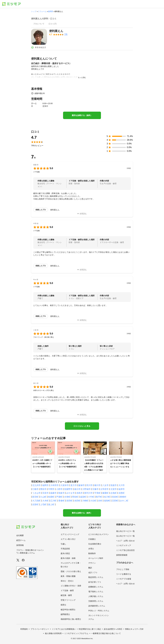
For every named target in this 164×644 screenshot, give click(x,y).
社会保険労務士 (95, 544)
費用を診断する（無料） (82, 115)
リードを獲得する (124, 574)
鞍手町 (99, 497)
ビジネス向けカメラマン (99, 534)
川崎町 (85, 501)
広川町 (53, 501)
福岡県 (50, 11)
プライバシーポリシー (40, 629)
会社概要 (20, 535)
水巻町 (67, 497)
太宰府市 (104, 489)
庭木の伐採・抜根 (68, 558)
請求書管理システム (97, 606)
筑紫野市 (68, 489)
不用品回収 (65, 549)
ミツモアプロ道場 (124, 579)
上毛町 (43, 504)
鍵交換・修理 (66, 595)
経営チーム (21, 540)
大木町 (45, 501)
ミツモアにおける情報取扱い (64, 629)
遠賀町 (83, 497)
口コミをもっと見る (82, 426)
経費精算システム (96, 587)
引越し (63, 544)
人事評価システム (96, 596)
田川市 (90, 485)
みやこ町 (124, 501)
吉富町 (35, 504)
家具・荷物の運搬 (68, 576)
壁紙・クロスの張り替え (71, 571)
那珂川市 (88, 493)
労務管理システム (96, 601)
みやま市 (70, 493)
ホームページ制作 (96, 558)
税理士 (63, 605)
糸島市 (79, 493)
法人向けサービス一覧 (125, 536)
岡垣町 (75, 497)
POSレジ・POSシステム (99, 611)
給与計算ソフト (95, 582)
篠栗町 (105, 493)
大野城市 (86, 489)
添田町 (69, 501)
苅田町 (115, 501)
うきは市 (36, 493)
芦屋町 (59, 497)
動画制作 (92, 553)
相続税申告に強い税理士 (71, 619)
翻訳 (90, 568)
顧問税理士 (65, 614)
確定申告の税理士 (68, 610)
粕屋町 (51, 497)
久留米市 (65, 485)
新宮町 (35, 497)
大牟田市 (54, 485)
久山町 (43, 497)
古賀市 (114, 489)
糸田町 (77, 501)
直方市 (74, 485)
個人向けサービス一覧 (125, 531)
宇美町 (97, 493)
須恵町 (121, 493)
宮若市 (45, 493)
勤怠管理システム (96, 577)
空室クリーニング (68, 600)
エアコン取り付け (68, 539)
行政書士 (92, 539)
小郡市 (59, 489)
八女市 (105, 485)
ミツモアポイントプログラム (76, 633)
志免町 (114, 493)
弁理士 (91, 549)
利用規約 (24, 629)
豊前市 (43, 489)
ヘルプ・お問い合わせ (125, 541)
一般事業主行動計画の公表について (106, 633)
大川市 (121, 485)
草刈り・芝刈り (67, 581)
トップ (34, 11)
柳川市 (97, 485)
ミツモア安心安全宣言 (125, 550)
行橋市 (35, 489)
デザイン (92, 563)
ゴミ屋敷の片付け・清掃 (71, 586)
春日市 (77, 489)
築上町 (51, 504)
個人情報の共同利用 (53, 633)
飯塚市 (82, 485)
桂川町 (107, 497)
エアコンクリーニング (70, 534)
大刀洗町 (36, 501)
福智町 (107, 501)
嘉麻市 (53, 493)
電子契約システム (96, 592)
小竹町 (91, 497)
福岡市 (45, 485)
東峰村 (123, 497)
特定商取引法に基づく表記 (90, 629)
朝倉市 (61, 493)
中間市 (51, 489)
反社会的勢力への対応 (113, 629)
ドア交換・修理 (67, 590)
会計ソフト (93, 572)
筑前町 (115, 497)
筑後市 (114, 485)
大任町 (93, 501)
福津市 (121, 489)
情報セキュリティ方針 (134, 629)
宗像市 (95, 489)
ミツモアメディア (124, 545)
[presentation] (39, 24)
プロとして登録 (123, 569)
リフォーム (42, 11)
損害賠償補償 (122, 555)
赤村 (100, 501)
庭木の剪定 (65, 553)
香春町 (61, 501)
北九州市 (36, 485)
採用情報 (20, 545)
